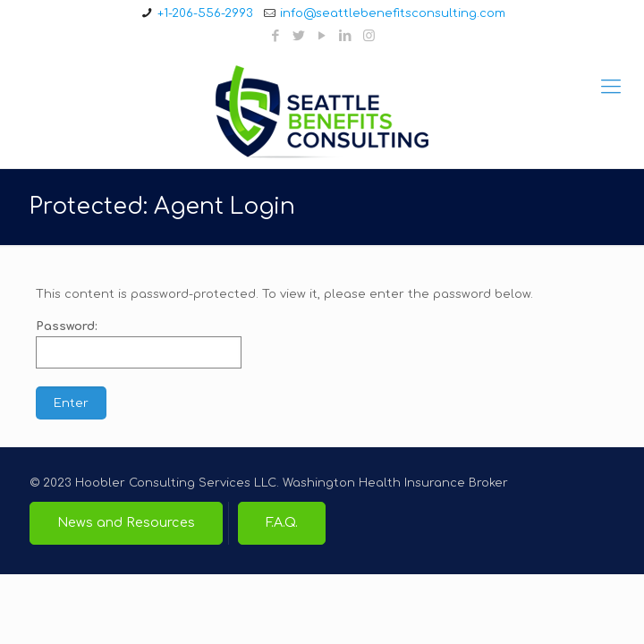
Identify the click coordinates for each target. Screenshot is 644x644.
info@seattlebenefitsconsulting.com (393, 13)
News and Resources (126, 522)
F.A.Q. (282, 522)
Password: (139, 344)
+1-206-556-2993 (205, 13)
